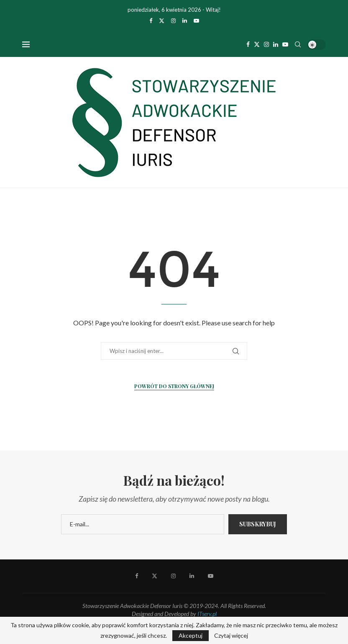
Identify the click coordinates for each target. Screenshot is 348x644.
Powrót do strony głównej (174, 386)
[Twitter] (162, 21)
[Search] (298, 44)
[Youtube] (196, 21)
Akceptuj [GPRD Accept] (191, 635)
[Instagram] (173, 21)
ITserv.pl (207, 614)
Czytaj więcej (231, 636)
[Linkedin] (185, 21)
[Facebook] (151, 21)
